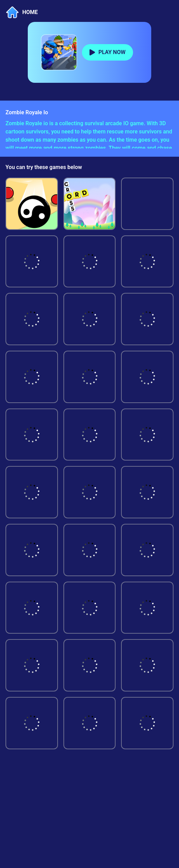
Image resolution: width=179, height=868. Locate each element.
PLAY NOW (112, 52)
